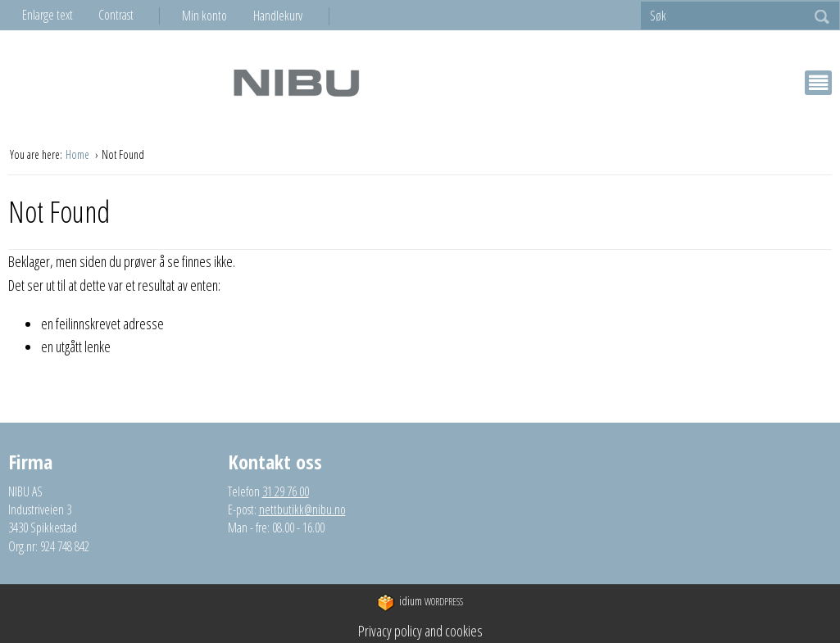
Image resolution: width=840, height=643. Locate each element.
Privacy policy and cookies (420, 631)
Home (79, 154)
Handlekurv (278, 16)
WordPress (420, 602)
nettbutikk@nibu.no (302, 509)
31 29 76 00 (286, 491)
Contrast (116, 15)
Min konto (204, 16)
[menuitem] (218, 16)
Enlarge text (48, 15)
